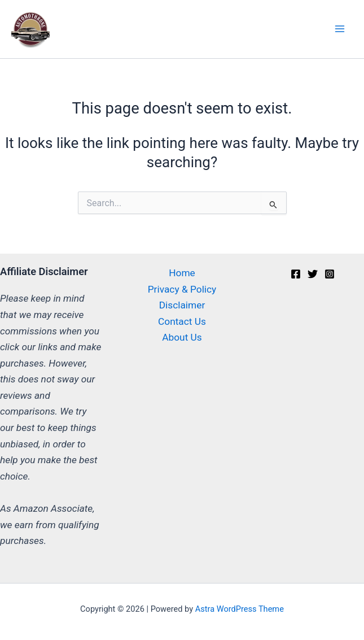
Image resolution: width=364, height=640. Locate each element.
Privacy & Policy (182, 289)
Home (182, 273)
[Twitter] (313, 274)
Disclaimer (182, 305)
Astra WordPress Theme (240, 609)
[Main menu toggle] (340, 29)
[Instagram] (330, 274)
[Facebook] (296, 274)
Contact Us (182, 321)
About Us (182, 337)
